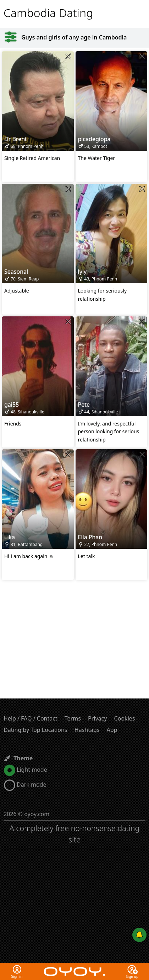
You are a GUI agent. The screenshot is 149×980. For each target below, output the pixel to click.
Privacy (97, 718)
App (112, 730)
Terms (73, 718)
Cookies (125, 718)
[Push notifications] (139, 935)
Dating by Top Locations (35, 730)
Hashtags (87, 730)
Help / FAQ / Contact (31, 718)
